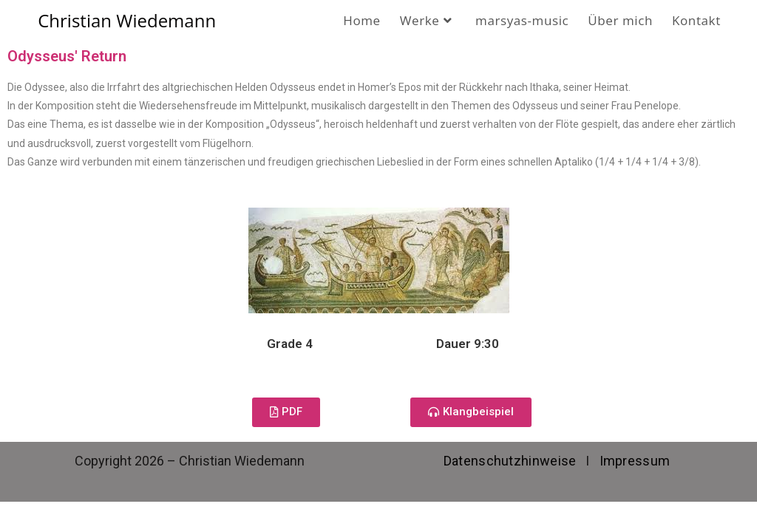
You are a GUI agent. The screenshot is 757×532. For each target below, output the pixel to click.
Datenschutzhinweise (510, 461)
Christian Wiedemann (127, 20)
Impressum (635, 461)
